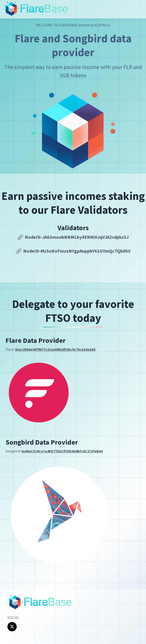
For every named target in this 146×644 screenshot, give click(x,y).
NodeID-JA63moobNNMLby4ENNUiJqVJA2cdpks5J (73, 237)
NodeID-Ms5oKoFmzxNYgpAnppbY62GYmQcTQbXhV (73, 251)
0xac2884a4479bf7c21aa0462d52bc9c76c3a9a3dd (55, 349)
